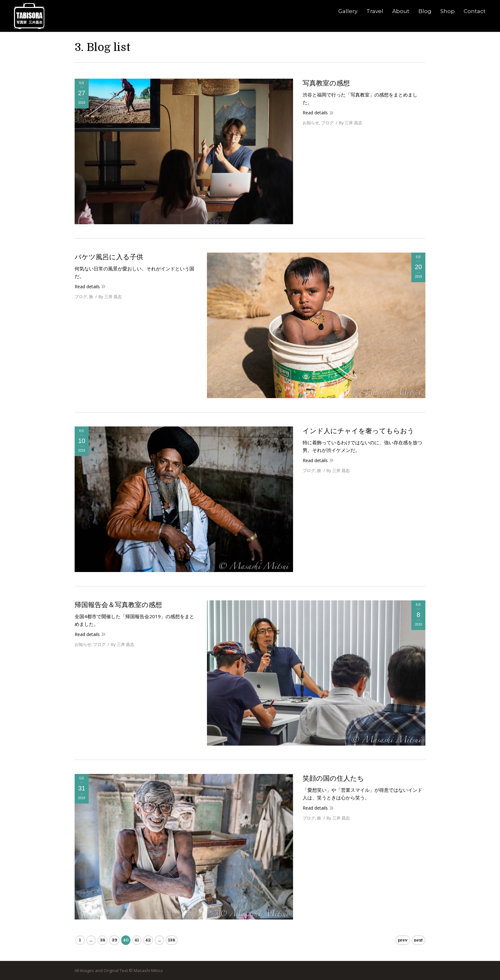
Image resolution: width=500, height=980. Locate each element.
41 (137, 940)
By (351, 123)
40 (126, 940)
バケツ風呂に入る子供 (109, 257)
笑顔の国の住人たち (333, 778)
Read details (315, 113)
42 (148, 940)
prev (403, 940)
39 (114, 940)
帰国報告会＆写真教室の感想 (118, 605)
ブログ (327, 123)
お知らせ (311, 123)
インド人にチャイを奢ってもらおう (358, 431)
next (418, 940)
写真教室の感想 (326, 83)
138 (172, 940)
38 (103, 940)
